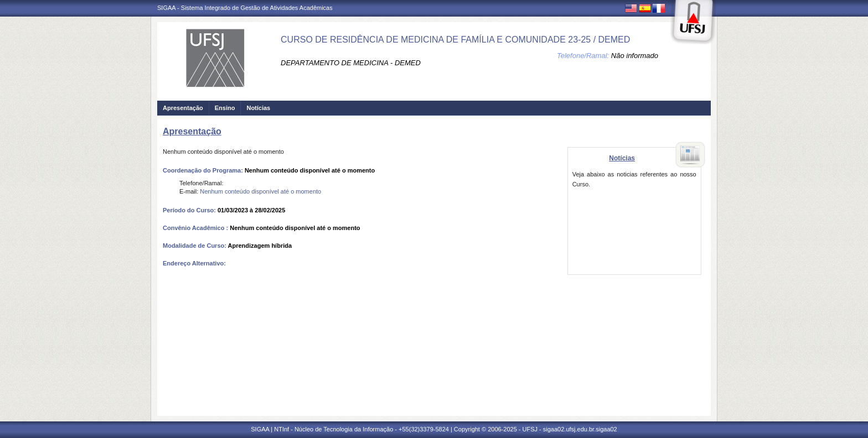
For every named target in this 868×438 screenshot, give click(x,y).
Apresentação (183, 108)
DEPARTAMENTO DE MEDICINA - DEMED (351, 63)
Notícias (258, 108)
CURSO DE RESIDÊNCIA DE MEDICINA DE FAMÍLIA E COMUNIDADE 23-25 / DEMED (455, 40)
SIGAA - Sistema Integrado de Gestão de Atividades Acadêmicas (245, 8)
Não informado (635, 56)
